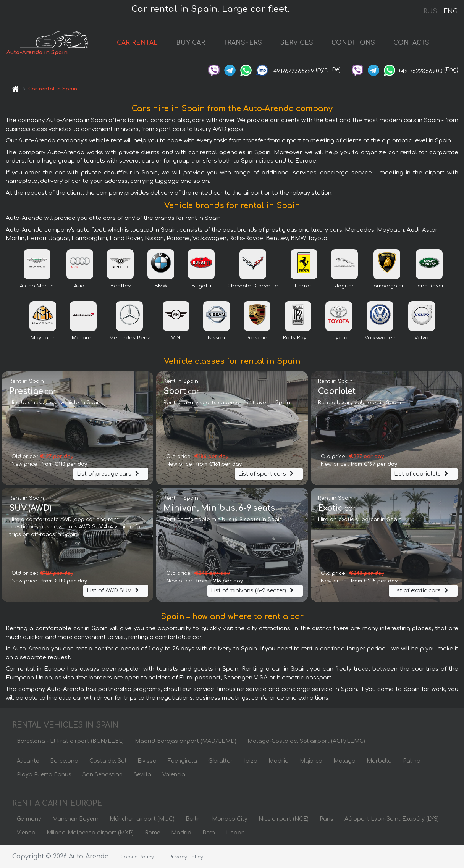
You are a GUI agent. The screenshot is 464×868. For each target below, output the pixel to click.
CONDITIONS (353, 43)
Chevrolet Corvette (253, 286)
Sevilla (142, 775)
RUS (430, 11)
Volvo (421, 338)
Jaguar (344, 286)
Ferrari (304, 286)
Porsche (257, 338)
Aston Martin (37, 286)
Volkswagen (380, 338)
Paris (327, 819)
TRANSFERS (243, 43)
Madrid (279, 761)
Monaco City (230, 819)
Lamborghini (387, 286)
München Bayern (75, 819)
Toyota (339, 338)
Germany (29, 819)
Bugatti (201, 286)
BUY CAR (191, 43)
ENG (450, 11)
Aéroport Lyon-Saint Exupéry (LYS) (392, 819)
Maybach (43, 338)
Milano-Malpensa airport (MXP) (90, 833)
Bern (209, 833)
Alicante (28, 761)
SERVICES (297, 43)
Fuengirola (182, 761)
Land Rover (429, 286)
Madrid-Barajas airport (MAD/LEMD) (186, 741)
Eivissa (147, 761)
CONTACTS (411, 43)
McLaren (83, 338)
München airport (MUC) (142, 819)
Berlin (193, 819)
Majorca (311, 761)
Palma (412, 761)
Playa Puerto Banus (44, 775)
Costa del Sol (108, 761)
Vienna (26, 833)
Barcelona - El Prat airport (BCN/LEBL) (70, 741)
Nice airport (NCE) (284, 819)
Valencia (174, 775)
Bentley (120, 286)
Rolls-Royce (298, 338)
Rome (152, 833)
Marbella (379, 761)
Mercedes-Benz (130, 338)
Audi (80, 286)
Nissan (216, 338)
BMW (161, 286)
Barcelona (64, 761)
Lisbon (235, 833)
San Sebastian (103, 775)
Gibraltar (221, 761)
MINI (176, 338)
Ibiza (251, 761)
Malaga (344, 761)
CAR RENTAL (137, 43)
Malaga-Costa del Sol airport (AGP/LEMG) (306, 741)
